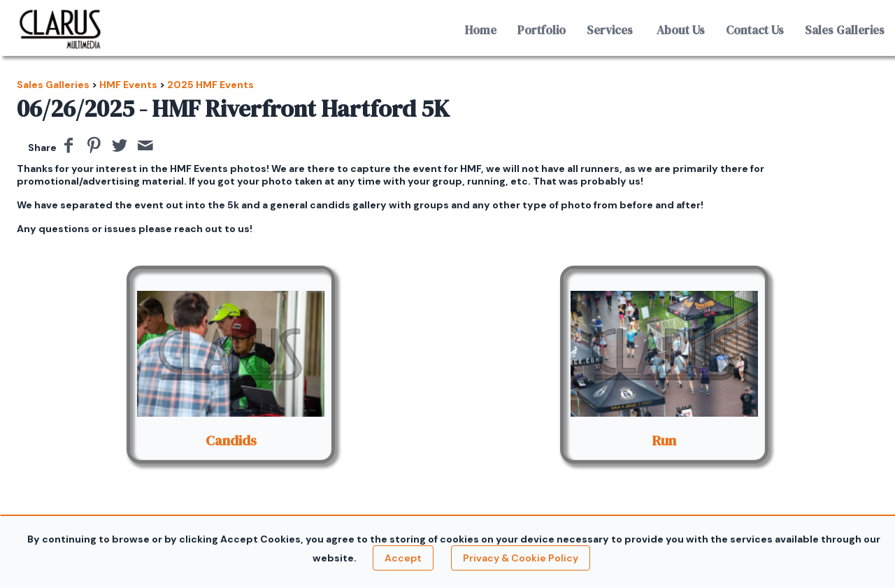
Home (481, 30)
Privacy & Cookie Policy (521, 558)
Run (664, 440)
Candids (231, 440)
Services (610, 30)
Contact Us (755, 30)
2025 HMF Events (210, 85)
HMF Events (128, 85)
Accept (403, 558)
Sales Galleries (845, 30)
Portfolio (542, 30)
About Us (681, 30)
